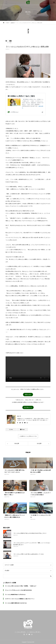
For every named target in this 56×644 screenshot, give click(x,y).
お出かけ (8, 49)
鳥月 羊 (19, 416)
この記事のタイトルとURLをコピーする (28, 436)
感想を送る (28, 395)
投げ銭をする (28, 407)
